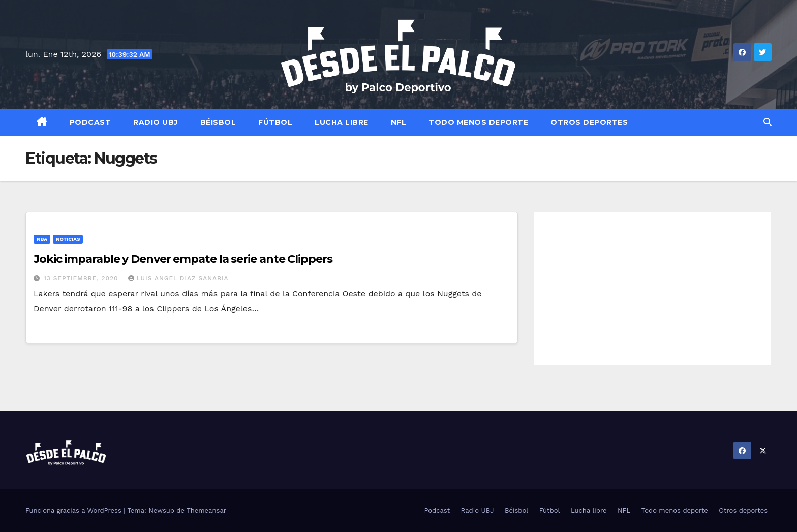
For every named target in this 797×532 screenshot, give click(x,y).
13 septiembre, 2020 (82, 278)
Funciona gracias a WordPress (74, 510)
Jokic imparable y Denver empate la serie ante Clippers (183, 259)
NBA (42, 239)
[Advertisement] (652, 289)
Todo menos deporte (478, 122)
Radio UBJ (156, 122)
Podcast (90, 122)
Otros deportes (589, 122)
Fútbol (275, 122)
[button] (768, 122)
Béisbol (218, 122)
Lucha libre (342, 122)
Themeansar (206, 510)
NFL (399, 122)
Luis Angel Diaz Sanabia (178, 278)
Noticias (68, 239)
